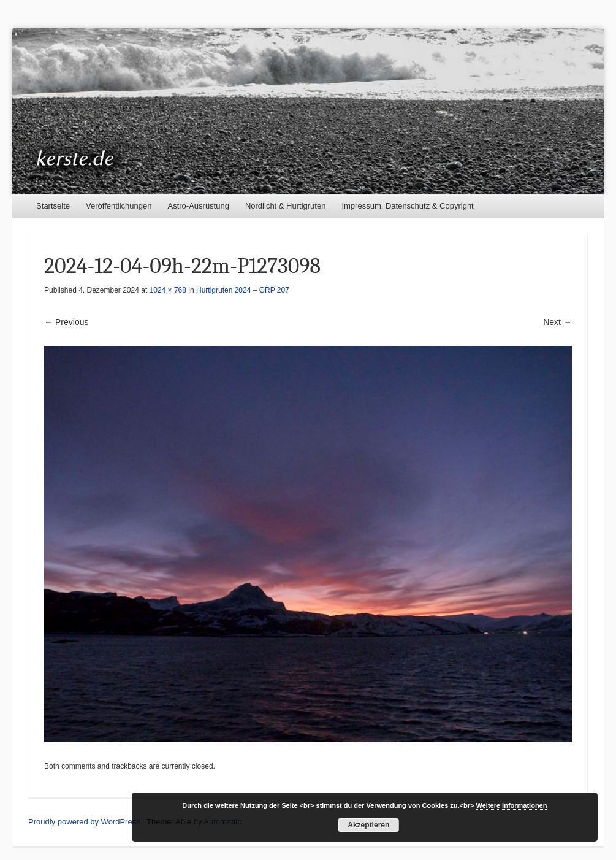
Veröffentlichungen (119, 206)
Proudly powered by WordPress (84, 822)
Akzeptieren (368, 825)
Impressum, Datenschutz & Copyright (407, 206)
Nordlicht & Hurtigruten (286, 206)
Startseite (53, 206)
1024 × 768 (168, 290)
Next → (557, 322)
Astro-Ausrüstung (198, 206)
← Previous (66, 322)
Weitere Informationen (512, 805)
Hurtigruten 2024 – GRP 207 (243, 290)
